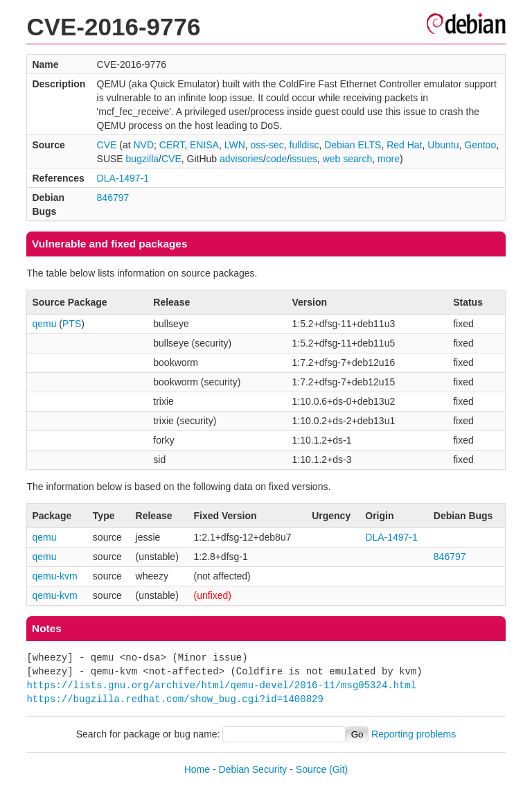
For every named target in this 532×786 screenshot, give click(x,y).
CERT (172, 145)
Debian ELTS (353, 145)
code (276, 159)
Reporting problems (414, 734)
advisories (241, 159)
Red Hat (404, 145)
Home (197, 769)
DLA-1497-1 (123, 178)
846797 (113, 198)
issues (303, 159)
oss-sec (267, 145)
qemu (44, 324)
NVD (143, 145)
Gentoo (480, 145)
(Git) (338, 769)
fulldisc (304, 145)
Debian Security (253, 769)
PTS (72, 324)
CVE (107, 145)
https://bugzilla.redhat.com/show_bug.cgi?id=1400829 (175, 699)
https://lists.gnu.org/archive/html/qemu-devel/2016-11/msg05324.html (221, 685)
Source (311, 769)
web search (348, 159)
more (389, 159)
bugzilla (142, 159)
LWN (235, 145)
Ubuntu (443, 145)
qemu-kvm (54, 576)
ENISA (204, 145)
